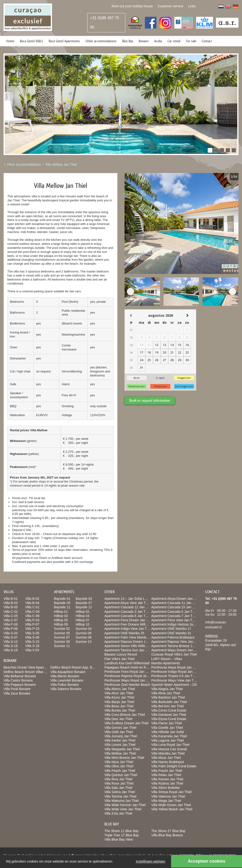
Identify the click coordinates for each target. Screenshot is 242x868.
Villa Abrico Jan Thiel (120, 689)
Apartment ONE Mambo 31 (171, 633)
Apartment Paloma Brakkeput (173, 637)
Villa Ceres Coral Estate (169, 710)
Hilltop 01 (61, 612)
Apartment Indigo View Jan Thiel (128, 629)
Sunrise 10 (84, 642)
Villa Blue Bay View (119, 839)
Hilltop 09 (61, 624)
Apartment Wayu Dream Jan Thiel (176, 650)
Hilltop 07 (82, 620)
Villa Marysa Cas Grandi (169, 749)
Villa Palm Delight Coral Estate (174, 766)
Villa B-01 (11, 599)
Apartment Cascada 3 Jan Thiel (128, 612)
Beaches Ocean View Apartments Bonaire (34, 667)
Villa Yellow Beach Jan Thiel (172, 809)
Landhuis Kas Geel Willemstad (127, 663)
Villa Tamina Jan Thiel (120, 796)
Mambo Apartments (166, 663)
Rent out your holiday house (132, 6)
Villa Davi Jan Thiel (119, 719)
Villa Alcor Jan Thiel (119, 693)
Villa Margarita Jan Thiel (122, 749)
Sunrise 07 (62, 637)
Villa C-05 (11, 616)
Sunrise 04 (84, 629)
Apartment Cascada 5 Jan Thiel (174, 612)
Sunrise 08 (84, 637)
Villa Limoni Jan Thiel (120, 745)
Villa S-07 (11, 637)
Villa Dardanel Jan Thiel (169, 715)
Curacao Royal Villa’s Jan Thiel (174, 654)
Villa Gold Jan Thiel (119, 732)
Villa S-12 (11, 642)
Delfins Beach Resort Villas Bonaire (30, 672)
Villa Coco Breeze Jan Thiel (125, 715)
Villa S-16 (11, 646)
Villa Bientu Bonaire (65, 676)
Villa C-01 (32, 607)
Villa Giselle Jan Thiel (167, 728)
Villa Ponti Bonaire (17, 689)
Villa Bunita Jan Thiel (120, 710)
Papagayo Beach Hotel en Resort (129, 667)
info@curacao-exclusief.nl (216, 625)
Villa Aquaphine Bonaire (68, 672)
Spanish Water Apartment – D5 (174, 685)
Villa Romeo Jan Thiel (167, 779)
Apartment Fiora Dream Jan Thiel (129, 620)
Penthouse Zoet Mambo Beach (127, 685)
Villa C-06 (32, 616)
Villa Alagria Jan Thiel (167, 689)
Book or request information (150, 400)
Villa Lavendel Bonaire (67, 680)
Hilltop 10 (82, 624)
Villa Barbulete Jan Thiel (169, 702)
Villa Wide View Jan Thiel (123, 809)
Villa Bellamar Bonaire (20, 676)
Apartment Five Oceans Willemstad (130, 624)
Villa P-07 (32, 624)
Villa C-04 (32, 612)
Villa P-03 (32, 620)
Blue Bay (128, 41)
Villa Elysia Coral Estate (169, 719)
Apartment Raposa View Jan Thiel (176, 642)
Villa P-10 (32, 629)
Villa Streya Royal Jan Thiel (171, 792)
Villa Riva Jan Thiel (119, 779)
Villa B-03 (11, 603)
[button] (210, 150)
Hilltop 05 (61, 620)
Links (192, 6)
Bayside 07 (84, 603)
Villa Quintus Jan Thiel (121, 775)
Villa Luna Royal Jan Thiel (170, 745)
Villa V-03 (32, 650)
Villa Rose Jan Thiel (119, 783)
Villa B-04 (32, 603)
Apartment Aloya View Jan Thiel (128, 603)
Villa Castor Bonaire (18, 680)
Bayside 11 (62, 607)
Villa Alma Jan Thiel (166, 693)
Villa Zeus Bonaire (17, 693)
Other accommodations (101, 41)
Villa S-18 (32, 646)
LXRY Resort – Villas (167, 659)
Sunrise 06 (84, 633)
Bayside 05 (62, 603)
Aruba (158, 41)
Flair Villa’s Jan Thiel (120, 659)
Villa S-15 (32, 642)
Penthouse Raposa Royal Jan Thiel (130, 676)
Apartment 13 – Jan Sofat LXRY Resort (133, 599)
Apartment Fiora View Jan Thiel (174, 620)
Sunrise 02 (62, 629)
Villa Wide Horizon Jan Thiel (125, 805)
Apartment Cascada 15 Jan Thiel (175, 607)
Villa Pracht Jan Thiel (167, 771)
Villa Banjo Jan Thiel (119, 702)
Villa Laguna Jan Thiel (167, 740)
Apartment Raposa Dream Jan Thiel (131, 642)
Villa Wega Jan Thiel (166, 801)
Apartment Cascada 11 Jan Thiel (175, 603)
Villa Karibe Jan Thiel (120, 740)
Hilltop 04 (82, 616)
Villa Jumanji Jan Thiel (121, 736)
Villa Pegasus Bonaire (20, 685)
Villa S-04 (11, 633)
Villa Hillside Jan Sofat (168, 732)
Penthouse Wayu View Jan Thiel (175, 680)
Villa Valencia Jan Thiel (168, 796)
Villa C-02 (11, 612)
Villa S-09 (32, 637)
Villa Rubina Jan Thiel (167, 783)
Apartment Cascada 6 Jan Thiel (128, 616)
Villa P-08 (11, 629)
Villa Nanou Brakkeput (168, 762)
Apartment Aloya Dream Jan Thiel (176, 599)
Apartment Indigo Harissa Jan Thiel (177, 624)
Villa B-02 (32, 599)
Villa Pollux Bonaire (65, 685)
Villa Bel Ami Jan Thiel (168, 706)
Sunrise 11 (62, 646)
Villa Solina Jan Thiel (120, 792)
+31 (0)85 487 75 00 (104, 23)
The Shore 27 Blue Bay (168, 831)
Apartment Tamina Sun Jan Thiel (128, 650)
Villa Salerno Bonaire (66, 689)
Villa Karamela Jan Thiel (169, 736)
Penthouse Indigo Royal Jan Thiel (176, 672)
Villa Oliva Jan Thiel (119, 766)
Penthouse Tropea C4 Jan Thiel (175, 676)
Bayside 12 (84, 607)
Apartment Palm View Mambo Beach (132, 637)
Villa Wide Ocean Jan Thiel (171, 805)
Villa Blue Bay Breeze (167, 835)
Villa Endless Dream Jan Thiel (126, 723)
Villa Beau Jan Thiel (119, 706)
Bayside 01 (62, 599)
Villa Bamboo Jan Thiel (168, 697)
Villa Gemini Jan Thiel (120, 728)
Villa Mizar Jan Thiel (166, 758)
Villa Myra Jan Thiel (119, 762)
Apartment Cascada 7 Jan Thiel (174, 616)
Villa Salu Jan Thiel (119, 788)
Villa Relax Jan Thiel (166, 775)
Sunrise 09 (62, 642)
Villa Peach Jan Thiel (120, 771)
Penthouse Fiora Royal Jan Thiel (128, 672)
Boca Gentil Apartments (64, 41)
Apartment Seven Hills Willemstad (129, 646)
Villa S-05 (32, 633)
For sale (191, 41)
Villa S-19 (11, 650)
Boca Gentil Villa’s (31, 41)
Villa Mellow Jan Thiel (61, 164)
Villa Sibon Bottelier (166, 788)
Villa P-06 (11, 624)
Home (10, 41)
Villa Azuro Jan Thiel (119, 697)
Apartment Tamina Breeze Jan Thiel (177, 646)
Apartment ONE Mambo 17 (171, 629)
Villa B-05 (11, 607)
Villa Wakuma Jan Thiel (122, 801)
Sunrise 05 (62, 633)
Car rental (174, 41)
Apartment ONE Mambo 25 (124, 633)
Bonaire (144, 41)
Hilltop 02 (82, 612)
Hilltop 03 (61, 616)
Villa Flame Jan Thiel (166, 723)
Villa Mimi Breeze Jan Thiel (124, 758)
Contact (207, 41)
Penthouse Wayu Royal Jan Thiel (129, 680)
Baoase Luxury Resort (121, 654)
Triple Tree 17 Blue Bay (122, 835)
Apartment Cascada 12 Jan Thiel (129, 607)
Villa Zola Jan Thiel (118, 813)
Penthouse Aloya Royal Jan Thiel (175, 667)
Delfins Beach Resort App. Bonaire (76, 667)
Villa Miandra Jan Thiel (168, 753)
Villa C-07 (11, 620)
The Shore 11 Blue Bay (122, 831)
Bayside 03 (84, 599)
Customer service (171, 6)
